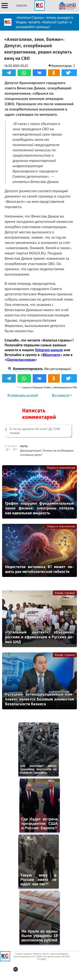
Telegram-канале (49, 350)
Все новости (61, 395)
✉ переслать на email (23, 395)
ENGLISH (22, 6)
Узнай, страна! (65, 593)
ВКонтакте (51, 355)
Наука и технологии (61, 468)
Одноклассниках (21, 360)
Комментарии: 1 (63, 66)
